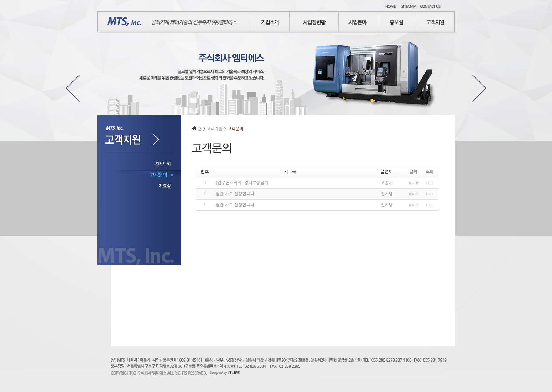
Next (481, 87)
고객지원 (215, 129)
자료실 (165, 186)
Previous (71, 87)
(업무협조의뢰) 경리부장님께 (242, 183)
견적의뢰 (163, 164)
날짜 (414, 172)
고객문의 (158, 175)
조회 (430, 172)
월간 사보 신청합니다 (235, 194)
